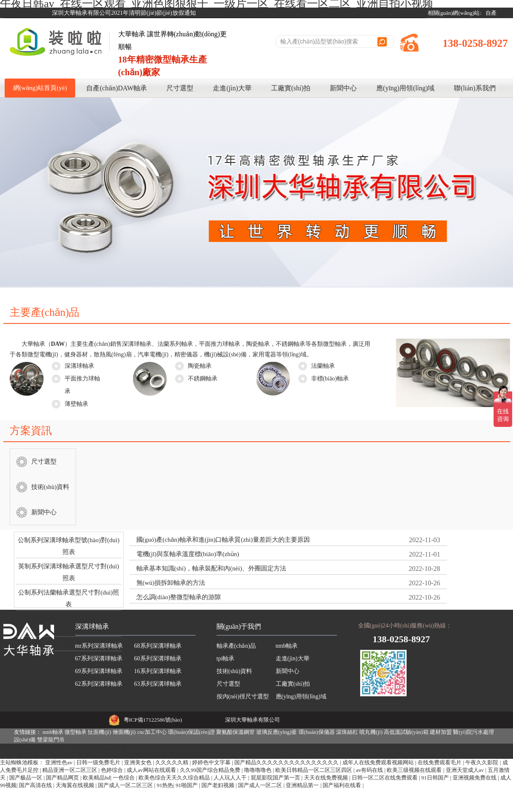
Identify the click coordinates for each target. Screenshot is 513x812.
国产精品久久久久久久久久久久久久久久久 (287, 762)
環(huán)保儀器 (317, 732)
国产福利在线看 (342, 785)
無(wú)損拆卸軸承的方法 (171, 583)
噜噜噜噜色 (258, 770)
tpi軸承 (226, 659)
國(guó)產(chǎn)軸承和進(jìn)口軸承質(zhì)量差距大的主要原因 (223, 540)
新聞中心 (343, 88)
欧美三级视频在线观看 (415, 770)
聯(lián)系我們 (475, 88)
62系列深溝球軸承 (99, 684)
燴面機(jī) (124, 732)
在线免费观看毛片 (440, 762)
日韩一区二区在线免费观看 (385, 778)
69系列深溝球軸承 (99, 671)
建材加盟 (441, 732)
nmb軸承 (287, 646)
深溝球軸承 (79, 366)
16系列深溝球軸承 (158, 671)
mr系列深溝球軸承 (99, 646)
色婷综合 (113, 770)
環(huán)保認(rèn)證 (191, 732)
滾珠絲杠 (347, 732)
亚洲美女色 (138, 762)
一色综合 (124, 778)
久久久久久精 (172, 762)
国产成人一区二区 (261, 785)
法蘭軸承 (323, 366)
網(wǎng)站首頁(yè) (40, 88)
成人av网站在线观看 (152, 770)
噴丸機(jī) (371, 732)
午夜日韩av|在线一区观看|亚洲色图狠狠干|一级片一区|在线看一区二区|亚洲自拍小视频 (104, 755)
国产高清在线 (36, 785)
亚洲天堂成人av (466, 770)
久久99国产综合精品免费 (211, 770)
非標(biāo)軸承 (330, 379)
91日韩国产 (436, 778)
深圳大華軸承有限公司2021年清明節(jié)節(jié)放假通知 (124, 13)
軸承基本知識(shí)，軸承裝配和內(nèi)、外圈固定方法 (212, 568)
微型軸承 (76, 732)
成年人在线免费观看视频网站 (379, 762)
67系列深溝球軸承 (99, 659)
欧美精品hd (96, 778)
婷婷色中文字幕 (212, 762)
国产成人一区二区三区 (126, 785)
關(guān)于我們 (239, 626)
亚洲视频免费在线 (475, 778)
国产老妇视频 (218, 785)
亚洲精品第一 (303, 785)
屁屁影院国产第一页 (276, 778)
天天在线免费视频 (327, 778)
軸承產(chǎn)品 (236, 646)
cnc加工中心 (152, 732)
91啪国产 (187, 785)
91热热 (165, 785)
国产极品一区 (26, 778)
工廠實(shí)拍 (291, 88)
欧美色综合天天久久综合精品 (175, 778)
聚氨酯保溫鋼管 (235, 732)
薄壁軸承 (76, 404)
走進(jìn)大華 (232, 88)
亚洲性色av (60, 762)
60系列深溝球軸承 (158, 659)
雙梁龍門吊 (51, 740)
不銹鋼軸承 (203, 379)
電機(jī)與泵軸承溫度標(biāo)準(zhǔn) (188, 554)
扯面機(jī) (99, 732)
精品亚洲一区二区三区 (70, 770)
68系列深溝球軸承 (158, 646)
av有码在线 (370, 770)
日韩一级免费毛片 (99, 762)
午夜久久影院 (482, 762)
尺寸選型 (180, 88)
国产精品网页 (63, 778)
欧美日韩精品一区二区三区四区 (314, 770)
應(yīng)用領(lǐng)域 (405, 88)
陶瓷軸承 (200, 366)
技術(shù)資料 (50, 487)
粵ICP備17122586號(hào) (153, 720)
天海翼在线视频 (76, 785)
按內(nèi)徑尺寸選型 (243, 697)
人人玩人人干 (231, 778)
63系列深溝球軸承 (158, 684)
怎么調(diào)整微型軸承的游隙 (179, 597)
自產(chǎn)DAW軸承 (117, 88)
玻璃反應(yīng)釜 (277, 732)
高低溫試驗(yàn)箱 (406, 732)
